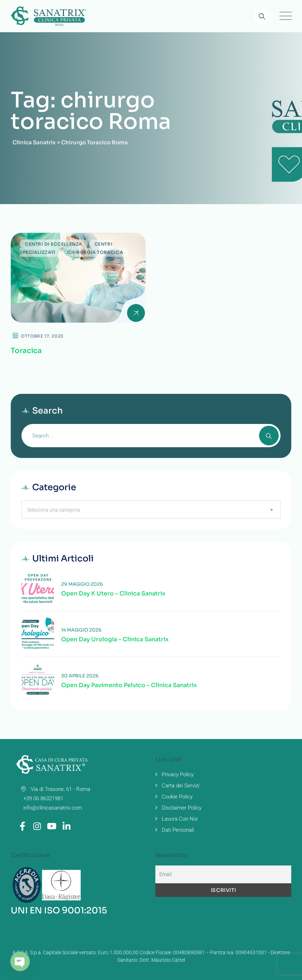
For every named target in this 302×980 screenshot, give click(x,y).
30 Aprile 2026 (80, 676)
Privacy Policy (178, 774)
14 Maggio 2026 (81, 630)
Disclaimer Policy (182, 808)
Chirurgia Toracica (95, 252)
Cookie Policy (177, 797)
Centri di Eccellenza (54, 244)
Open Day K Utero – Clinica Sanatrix (113, 594)
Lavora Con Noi (180, 819)
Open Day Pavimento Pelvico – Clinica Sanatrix (129, 685)
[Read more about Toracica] (78, 278)
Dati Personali (178, 830)
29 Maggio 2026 (82, 584)
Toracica (26, 351)
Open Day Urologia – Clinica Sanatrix (115, 639)
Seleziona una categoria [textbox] (54, 510)
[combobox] (151, 510)
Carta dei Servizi (181, 786)
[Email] (223, 874)
